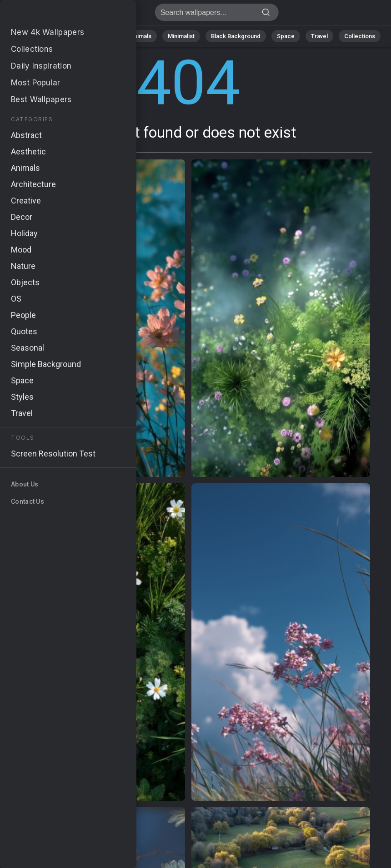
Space (286, 36)
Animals (141, 36)
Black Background (236, 36)
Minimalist (181, 36)
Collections (360, 36)
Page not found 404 (55, 15)
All (36, 36)
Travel (319, 36)
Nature (65, 36)
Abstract (102, 36)
